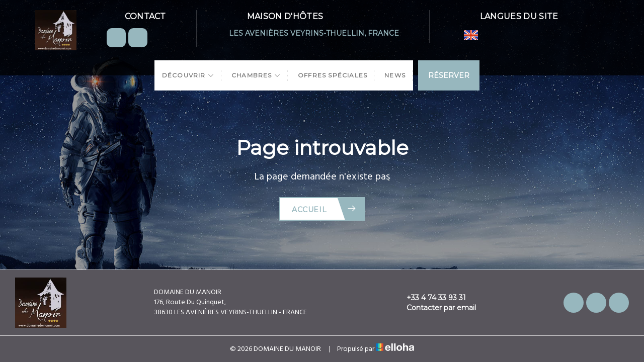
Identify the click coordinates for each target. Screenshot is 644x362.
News (395, 75)
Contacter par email (435, 308)
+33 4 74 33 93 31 (430, 298)
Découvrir (188, 75)
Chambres (256, 75)
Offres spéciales (333, 75)
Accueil (324, 209)
